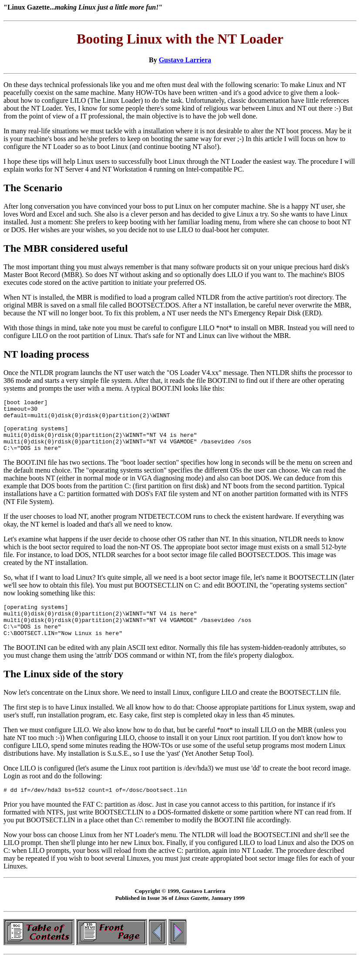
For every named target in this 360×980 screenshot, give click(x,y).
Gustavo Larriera (185, 60)
